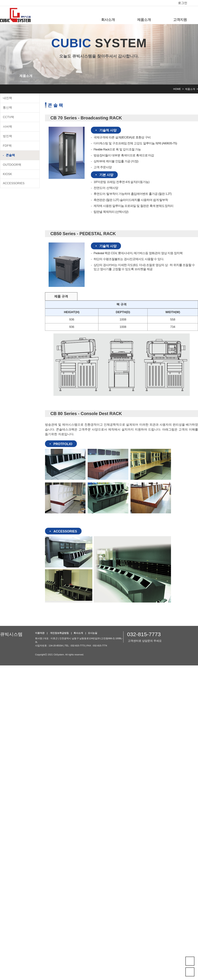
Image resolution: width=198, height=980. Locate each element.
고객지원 (180, 20)
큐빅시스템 (11, 634)
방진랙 (7, 136)
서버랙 (7, 127)
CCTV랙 (8, 117)
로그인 (183, 3)
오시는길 (93, 633)
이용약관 (40, 633)
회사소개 (108, 20)
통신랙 (7, 108)
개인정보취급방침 (59, 633)
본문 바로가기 (0, 0)
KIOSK (7, 174)
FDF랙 (7, 146)
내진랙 (7, 98)
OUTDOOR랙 (12, 165)
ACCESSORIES (14, 183)
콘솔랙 (10, 155)
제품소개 (144, 20)
